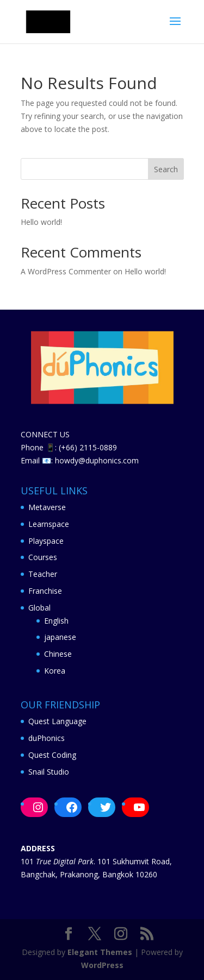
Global (39, 608)
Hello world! (41, 222)
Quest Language (57, 721)
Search (166, 169)
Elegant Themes (100, 952)
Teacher (43, 574)
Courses (43, 557)
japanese (60, 637)
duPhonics (47, 738)
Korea (55, 671)
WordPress (102, 965)
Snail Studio (49, 772)
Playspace (46, 541)
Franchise (45, 591)
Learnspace (49, 524)
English (56, 621)
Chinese (58, 654)
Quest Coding (52, 755)
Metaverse (47, 507)
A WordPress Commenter (66, 271)
